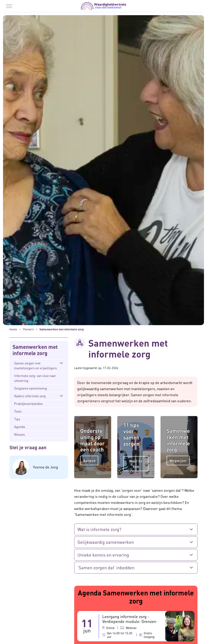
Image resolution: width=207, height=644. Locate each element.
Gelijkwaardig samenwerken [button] (106, 542)
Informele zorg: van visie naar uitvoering (35, 378)
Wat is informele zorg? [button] (99, 529)
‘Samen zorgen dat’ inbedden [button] (106, 567)
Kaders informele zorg (30, 396)
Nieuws (20, 434)
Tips (17, 419)
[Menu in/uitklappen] (9, 6)
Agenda (20, 427)
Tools (18, 411)
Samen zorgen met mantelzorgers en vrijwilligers (35, 366)
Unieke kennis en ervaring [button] (103, 555)
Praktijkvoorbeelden (29, 404)
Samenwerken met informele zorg (35, 350)
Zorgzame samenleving (31, 388)
